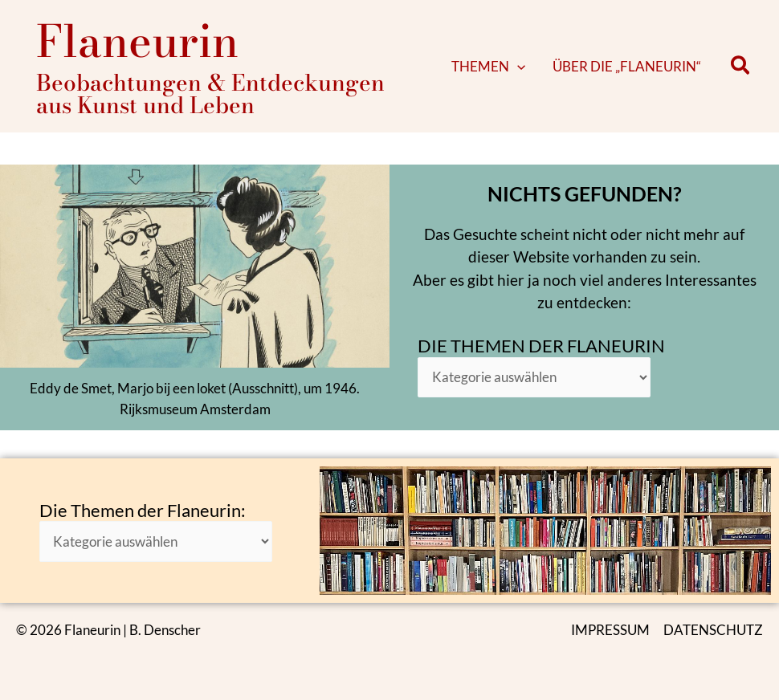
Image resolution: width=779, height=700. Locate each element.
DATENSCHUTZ (713, 630)
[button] (504, 67)
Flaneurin (137, 41)
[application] (533, 67)
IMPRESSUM (610, 630)
